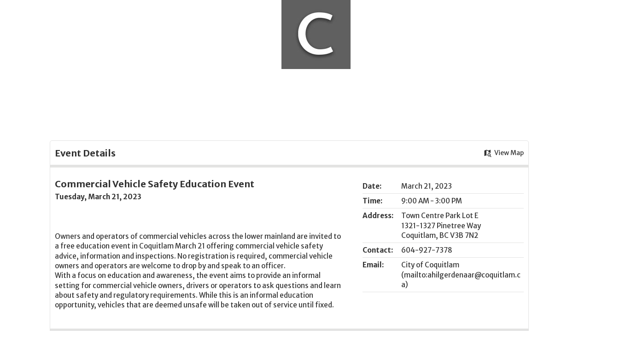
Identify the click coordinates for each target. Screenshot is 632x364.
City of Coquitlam (430, 265)
